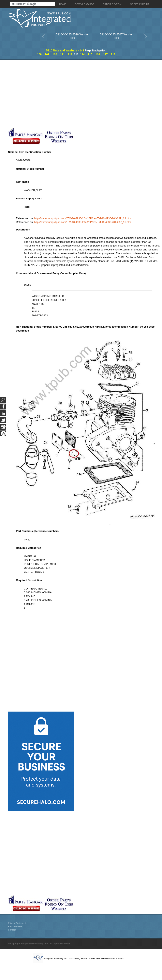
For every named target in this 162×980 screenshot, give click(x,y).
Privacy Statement (17, 923)
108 (39, 54)
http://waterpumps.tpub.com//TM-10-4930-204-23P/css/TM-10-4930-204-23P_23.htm (83, 218)
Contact (12, 930)
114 (82, 54)
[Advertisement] (45, 94)
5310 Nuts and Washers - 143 (65, 50)
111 (62, 54)
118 (113, 54)
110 (55, 54)
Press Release (15, 926)
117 (105, 54)
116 (98, 54)
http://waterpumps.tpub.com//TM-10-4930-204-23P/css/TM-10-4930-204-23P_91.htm (83, 222)
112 (70, 54)
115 (90, 54)
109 (47, 54)
